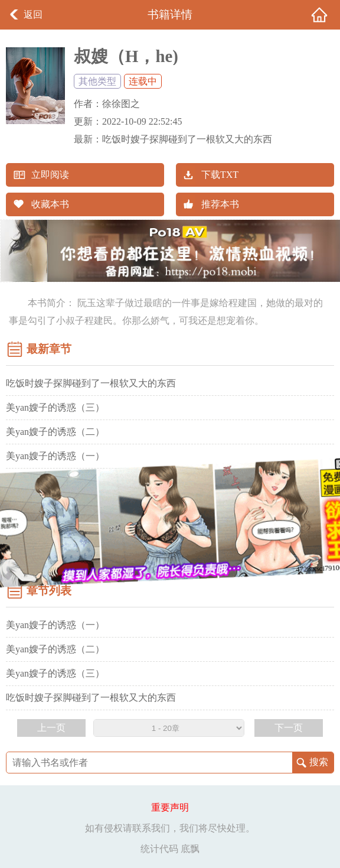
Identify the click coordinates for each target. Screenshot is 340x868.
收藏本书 (50, 204)
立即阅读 (50, 175)
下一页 (289, 728)
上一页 (51, 728)
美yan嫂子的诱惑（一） (55, 456)
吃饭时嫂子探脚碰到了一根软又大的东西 (187, 139)
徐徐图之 (121, 104)
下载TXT (220, 175)
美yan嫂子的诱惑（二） (55, 432)
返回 (33, 14)
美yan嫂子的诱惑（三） (55, 407)
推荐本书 (220, 204)
